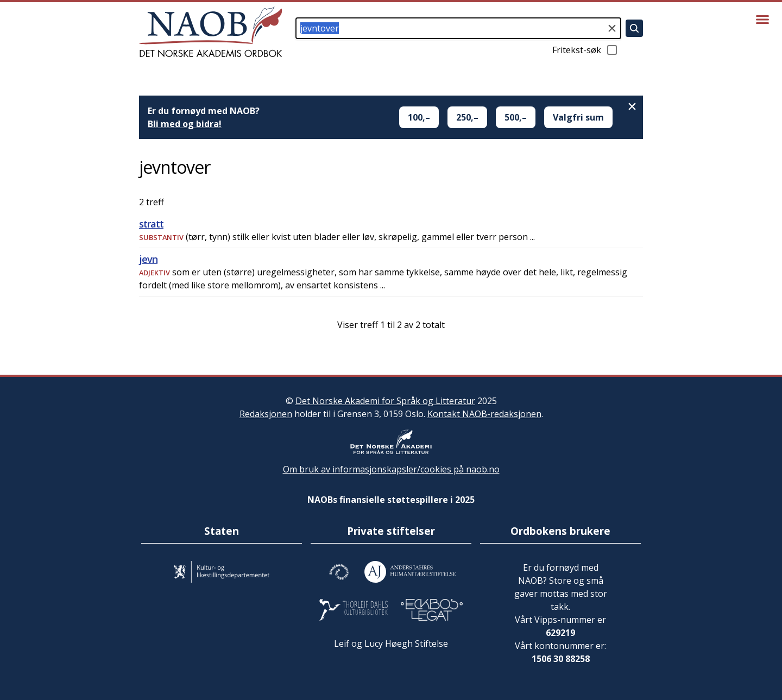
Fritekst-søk (585, 50)
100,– (419, 117)
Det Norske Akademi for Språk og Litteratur (385, 401)
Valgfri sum (578, 117)
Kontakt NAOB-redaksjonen (484, 414)
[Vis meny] (762, 20)
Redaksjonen (266, 414)
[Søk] (634, 28)
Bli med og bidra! (185, 124)
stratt (151, 224)
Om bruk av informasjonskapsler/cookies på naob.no (391, 469)
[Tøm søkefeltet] (612, 28)
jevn (148, 259)
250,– (467, 117)
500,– (516, 117)
